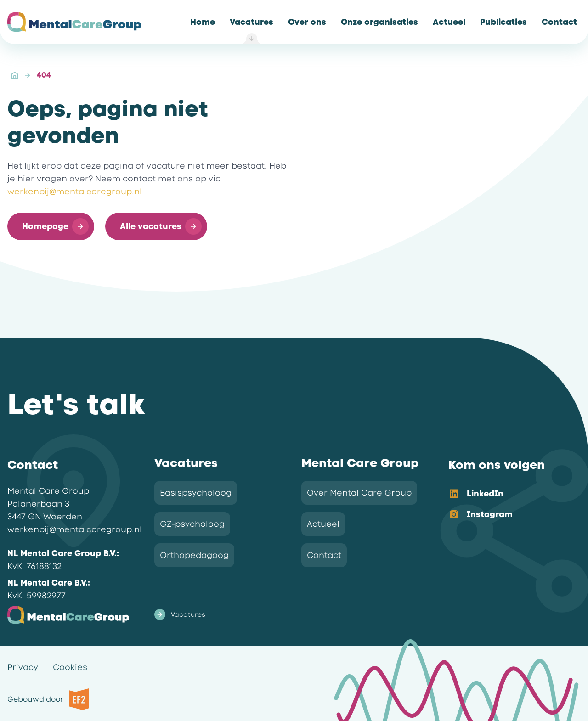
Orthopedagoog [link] (194, 555)
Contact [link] (324, 555)
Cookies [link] (70, 667)
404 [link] (44, 75)
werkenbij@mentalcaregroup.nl (75, 192)
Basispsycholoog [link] (196, 493)
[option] (507, 494)
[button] (51, 226)
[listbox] (507, 505)
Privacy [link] (23, 667)
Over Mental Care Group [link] (359, 493)
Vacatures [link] (180, 614)
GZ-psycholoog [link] (192, 524)
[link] (203, 22)
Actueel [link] (323, 524)
